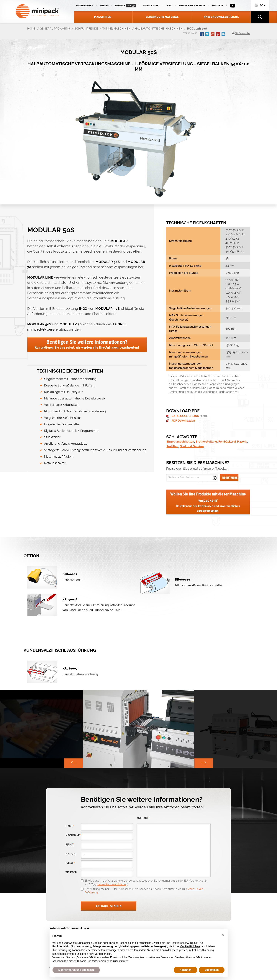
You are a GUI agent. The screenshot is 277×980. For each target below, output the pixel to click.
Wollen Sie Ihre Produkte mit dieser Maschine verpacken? (208, 502)
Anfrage (143, 818)
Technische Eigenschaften (70, 371)
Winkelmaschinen (117, 29)
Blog (169, 6)
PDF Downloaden (183, 421)
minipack (126, 6)
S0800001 (70, 574)
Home (32, 29)
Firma (70, 845)
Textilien (172, 446)
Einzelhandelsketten (180, 442)
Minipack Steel (151, 6)
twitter (208, 34)
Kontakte (217, 6)
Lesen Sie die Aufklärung (112, 884)
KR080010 (183, 580)
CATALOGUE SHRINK (185, 416)
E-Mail (70, 863)
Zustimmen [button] (212, 970)
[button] (223, 935)
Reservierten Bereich (192, 6)
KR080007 (70, 668)
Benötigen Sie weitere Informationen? (87, 344)
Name (70, 826)
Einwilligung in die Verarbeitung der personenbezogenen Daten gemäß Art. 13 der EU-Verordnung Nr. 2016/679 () (146, 883)
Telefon (71, 873)
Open (215, 478)
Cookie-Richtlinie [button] (190, 946)
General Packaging (55, 29)
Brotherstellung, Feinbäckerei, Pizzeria (222, 442)
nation (71, 854)
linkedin (224, 34)
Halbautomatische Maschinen (159, 29)
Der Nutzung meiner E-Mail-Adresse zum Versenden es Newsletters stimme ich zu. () (144, 891)
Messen (104, 6)
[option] (139, 729)
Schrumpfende (86, 29)
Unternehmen (85, 6)
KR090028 (70, 599)
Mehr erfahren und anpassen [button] (76, 970)
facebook (202, 34)
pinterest (218, 34)
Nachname (73, 835)
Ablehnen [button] (186, 970)
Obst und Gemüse (192, 446)
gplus (213, 34)
